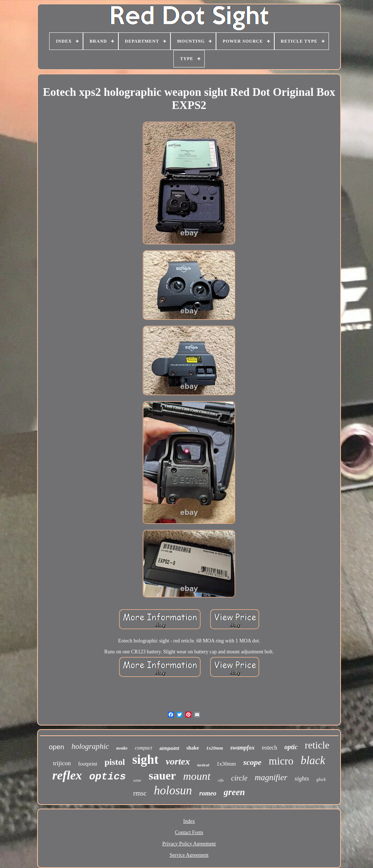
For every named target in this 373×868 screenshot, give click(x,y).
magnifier (271, 777)
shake (193, 748)
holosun (173, 790)
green (234, 792)
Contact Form (189, 832)
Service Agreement (189, 855)
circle (239, 778)
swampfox (242, 748)
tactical (203, 765)
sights (302, 779)
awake (122, 748)
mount (197, 776)
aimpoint (169, 748)
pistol (115, 762)
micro (281, 761)
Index (189, 821)
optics (108, 777)
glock (321, 779)
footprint (88, 764)
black (313, 760)
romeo (208, 793)
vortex (178, 761)
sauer (162, 775)
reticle (317, 745)
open (56, 747)
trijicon (62, 763)
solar (138, 780)
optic (291, 747)
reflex (67, 775)
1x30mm (226, 764)
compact (143, 748)
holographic (90, 746)
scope (252, 762)
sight (145, 760)
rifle (221, 780)
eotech (270, 748)
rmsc (140, 793)
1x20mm (215, 748)
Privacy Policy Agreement (189, 844)
